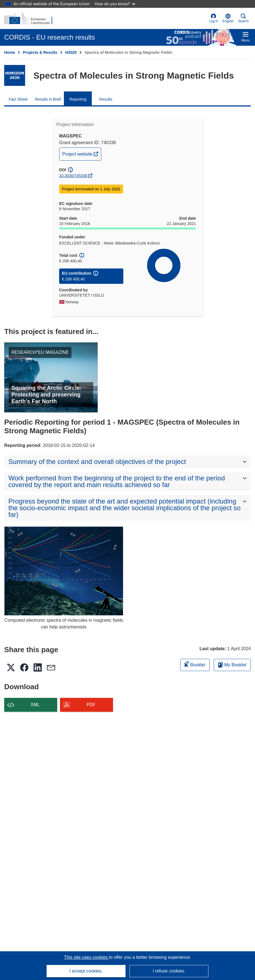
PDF (91, 705)
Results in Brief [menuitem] (48, 99)
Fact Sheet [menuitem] (18, 99)
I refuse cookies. (169, 971)
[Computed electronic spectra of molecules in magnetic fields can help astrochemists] (64, 571)
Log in (214, 18)
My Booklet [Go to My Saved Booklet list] (232, 665)
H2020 (71, 52)
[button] (228, 18)
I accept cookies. (86, 971)
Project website (82, 153)
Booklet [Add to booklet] (195, 664)
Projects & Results (40, 52)
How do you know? (115, 4)
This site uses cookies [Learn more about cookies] (86, 957)
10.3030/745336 (73, 176)
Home (10, 52)
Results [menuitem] (106, 99)
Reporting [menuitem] (78, 99)
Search (243, 18)
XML (35, 705)
